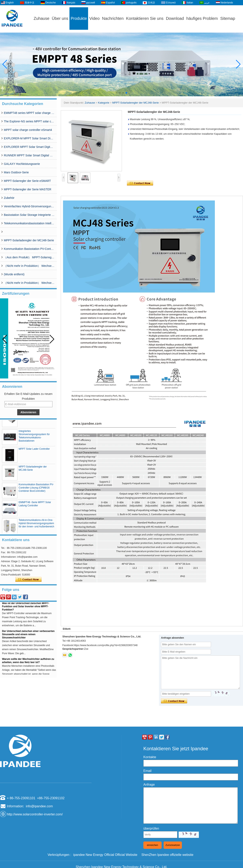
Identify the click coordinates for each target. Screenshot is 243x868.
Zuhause (42, 18)
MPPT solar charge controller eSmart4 (28, 130)
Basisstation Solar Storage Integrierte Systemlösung (29, 215)
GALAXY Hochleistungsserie (22, 164)
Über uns (60, 18)
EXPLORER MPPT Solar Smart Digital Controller (29, 147)
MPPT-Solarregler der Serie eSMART (27, 181)
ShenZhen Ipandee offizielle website (167, 855)
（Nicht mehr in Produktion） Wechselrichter (29, 283)
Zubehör (9, 198)
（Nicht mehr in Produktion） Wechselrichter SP (29, 266)
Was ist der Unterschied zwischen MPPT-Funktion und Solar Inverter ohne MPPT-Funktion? (26, 607)
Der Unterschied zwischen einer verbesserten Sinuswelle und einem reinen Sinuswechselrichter (28, 635)
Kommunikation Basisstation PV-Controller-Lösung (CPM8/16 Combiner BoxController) (29, 249)
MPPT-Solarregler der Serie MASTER (28, 189)
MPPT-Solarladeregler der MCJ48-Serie (29, 240)
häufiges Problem (202, 18)
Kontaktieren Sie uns (145, 18)
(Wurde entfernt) (14, 274)
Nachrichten (113, 18)
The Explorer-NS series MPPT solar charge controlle (29, 121)
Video (94, 18)
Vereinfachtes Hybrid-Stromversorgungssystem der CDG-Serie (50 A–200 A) (29, 206)
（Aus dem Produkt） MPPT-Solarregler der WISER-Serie (29, 257)
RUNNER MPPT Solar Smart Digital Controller (29, 155)
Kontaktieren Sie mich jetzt (28, 580)
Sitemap (228, 18)
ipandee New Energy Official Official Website (105, 855)
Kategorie (104, 103)
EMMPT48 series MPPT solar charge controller (29, 113)
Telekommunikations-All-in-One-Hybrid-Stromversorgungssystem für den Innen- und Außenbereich (36, 524)
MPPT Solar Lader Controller (34, 450)
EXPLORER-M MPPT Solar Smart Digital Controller (29, 138)
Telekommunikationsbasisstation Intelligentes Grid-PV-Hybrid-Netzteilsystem (29, 223)
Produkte (79, 18)
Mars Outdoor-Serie (16, 172)
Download (175, 18)
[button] (117, 93)
